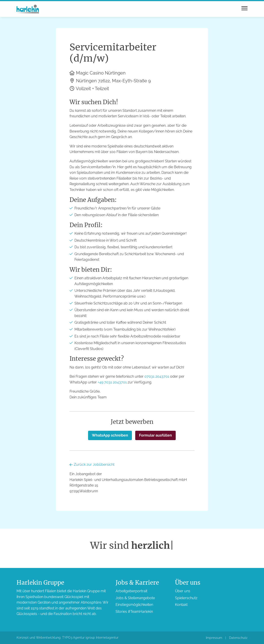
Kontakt (181, 605)
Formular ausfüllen (155, 435)
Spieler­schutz (186, 598)
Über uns (183, 591)
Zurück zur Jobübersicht (92, 465)
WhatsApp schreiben (110, 435)
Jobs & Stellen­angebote (135, 598)
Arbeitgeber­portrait (131, 591)
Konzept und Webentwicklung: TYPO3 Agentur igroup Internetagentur (68, 638)
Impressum (214, 638)
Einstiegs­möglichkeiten (134, 605)
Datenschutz (238, 638)
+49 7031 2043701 (112, 382)
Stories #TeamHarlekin (134, 612)
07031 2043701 (157, 376)
